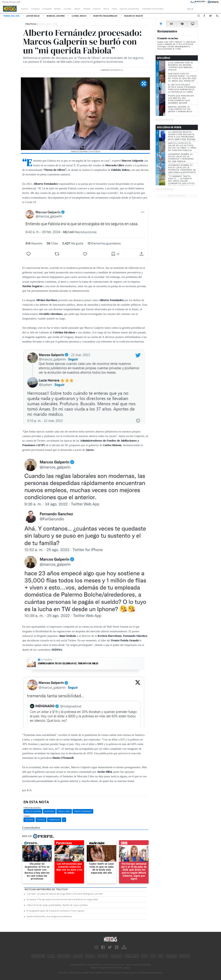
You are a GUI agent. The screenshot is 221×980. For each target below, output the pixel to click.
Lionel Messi (79, 16)
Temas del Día (12, 16)
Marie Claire (64, 956)
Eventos (110, 9)
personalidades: (32, 808)
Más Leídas (164, 58)
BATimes (184, 956)
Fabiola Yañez (64, 811)
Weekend (103, 956)
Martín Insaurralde (106, 16)
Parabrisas (116, 956)
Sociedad (38, 9)
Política (26, 9)
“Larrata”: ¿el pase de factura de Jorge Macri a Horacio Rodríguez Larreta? (65, 894)
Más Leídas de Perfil (169, 127)
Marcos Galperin (33, 811)
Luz (153, 956)
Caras (51, 956)
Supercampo (132, 956)
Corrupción (54, 820)
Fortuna (78, 956)
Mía (161, 956)
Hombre (90, 956)
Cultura (75, 9)
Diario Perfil (38, 956)
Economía (52, 9)
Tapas (130, 9)
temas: (27, 816)
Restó (121, 9)
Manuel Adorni (56, 16)
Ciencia (87, 9)
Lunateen (171, 956)
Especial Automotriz (148, 9)
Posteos (41, 820)
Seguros (29, 820)
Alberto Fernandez (83, 811)
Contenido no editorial (176, 9)
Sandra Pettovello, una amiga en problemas (49, 916)
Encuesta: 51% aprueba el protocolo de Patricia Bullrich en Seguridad (62, 899)
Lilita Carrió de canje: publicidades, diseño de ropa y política (57, 905)
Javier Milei (33, 16)
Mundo (64, 9)
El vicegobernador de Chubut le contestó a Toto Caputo (55, 911)
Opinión (98, 9)
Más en (38, 836)
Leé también (46, 660)
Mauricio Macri (134, 16)
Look (145, 956)
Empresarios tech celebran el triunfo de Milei (68, 663)
